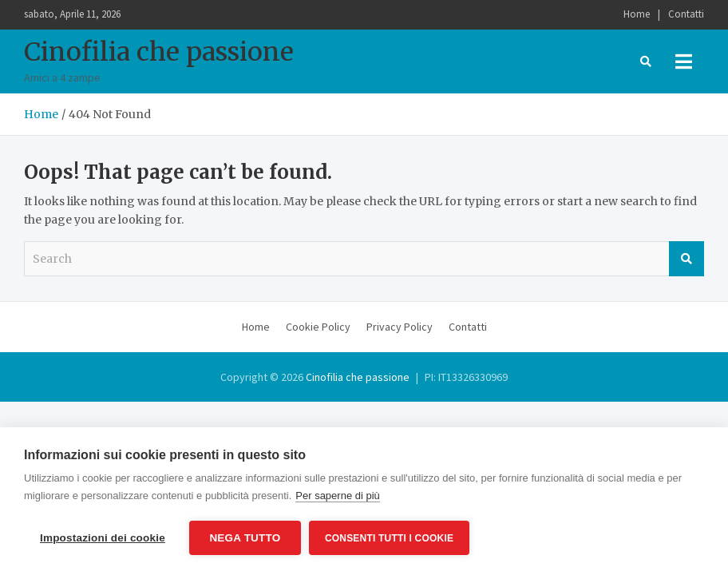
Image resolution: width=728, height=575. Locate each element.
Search (686, 259)
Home (637, 14)
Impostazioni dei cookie (103, 538)
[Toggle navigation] (684, 61)
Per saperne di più (338, 496)
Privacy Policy (400, 327)
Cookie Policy (318, 327)
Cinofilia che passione (159, 52)
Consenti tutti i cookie (389, 538)
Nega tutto (245, 538)
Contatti (686, 14)
